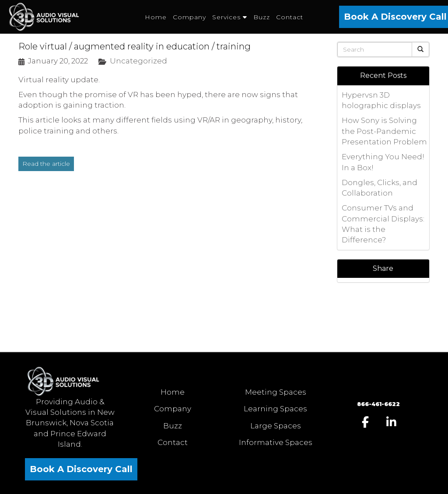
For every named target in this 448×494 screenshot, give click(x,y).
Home (173, 392)
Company (173, 409)
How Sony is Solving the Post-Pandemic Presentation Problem (384, 131)
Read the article (46, 164)
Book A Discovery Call (81, 469)
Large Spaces (276, 426)
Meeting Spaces (276, 392)
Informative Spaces (276, 442)
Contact (173, 442)
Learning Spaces (275, 409)
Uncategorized (138, 61)
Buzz (173, 426)
